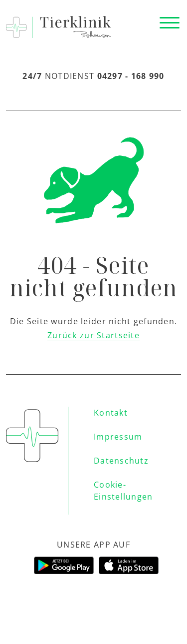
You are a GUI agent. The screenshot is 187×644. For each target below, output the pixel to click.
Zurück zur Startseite (93, 335)
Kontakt (111, 413)
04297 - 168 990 (131, 76)
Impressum (118, 437)
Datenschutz (121, 461)
